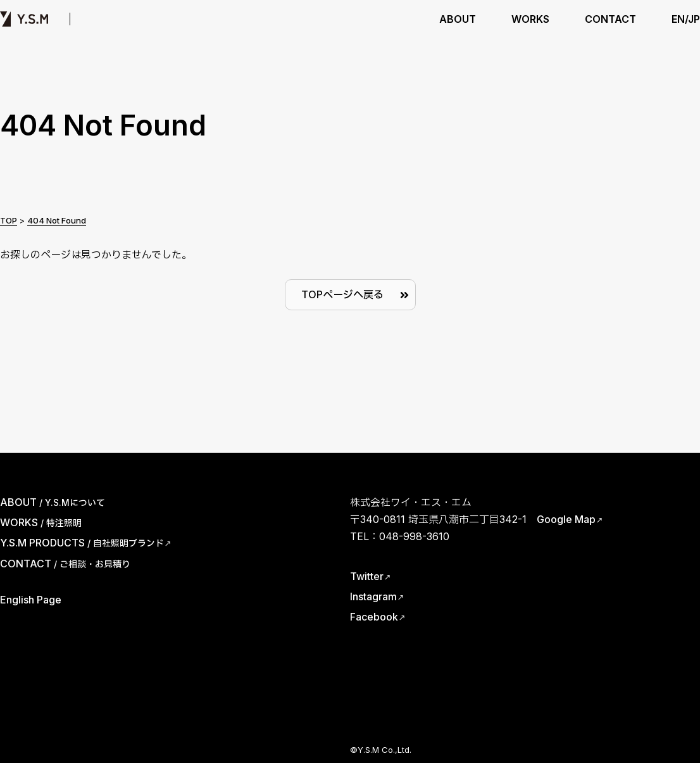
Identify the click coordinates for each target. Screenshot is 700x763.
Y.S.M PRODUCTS (145, 19)
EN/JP (686, 19)
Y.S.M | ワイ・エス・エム (24, 19)
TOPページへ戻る (342, 294)
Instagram (373, 596)
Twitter (367, 576)
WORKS (530, 19)
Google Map (566, 519)
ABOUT (458, 19)
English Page (31, 600)
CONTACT (610, 19)
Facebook (374, 617)
